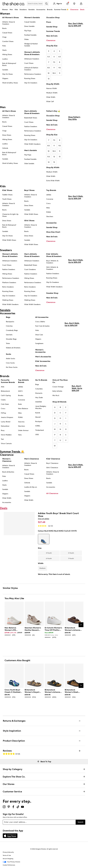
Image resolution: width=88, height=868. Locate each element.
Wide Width (51, 97)
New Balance (23, 409)
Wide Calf (50, 102)
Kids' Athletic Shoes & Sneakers (54, 255)
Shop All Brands (59, 402)
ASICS (20, 391)
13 (60, 157)
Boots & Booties (8, 472)
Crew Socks (10, 363)
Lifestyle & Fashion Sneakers (31, 69)
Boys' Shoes (29, 190)
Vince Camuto (6, 444)
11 (60, 73)
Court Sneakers (30, 269)
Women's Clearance (7, 460)
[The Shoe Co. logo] (14, 3)
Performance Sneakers (33, 74)
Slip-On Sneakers (31, 83)
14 (49, 162)
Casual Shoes (7, 33)
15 (54, 162)
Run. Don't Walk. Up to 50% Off (76, 44)
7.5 (54, 62)
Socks (8, 354)
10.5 (54, 73)
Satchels (9, 335)
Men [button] (11, 10)
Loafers (5, 59)
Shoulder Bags (11, 339)
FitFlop (3, 413)
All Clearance (52, 493)
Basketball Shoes (31, 118)
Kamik (38, 413)
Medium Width (52, 93)
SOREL (38, 426)
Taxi (2, 439)
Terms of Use (7, 855)
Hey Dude (39, 398)
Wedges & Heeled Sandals (31, 45)
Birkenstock (5, 391)
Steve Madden (6, 435)
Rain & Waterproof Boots (9, 64)
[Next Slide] (81, 625)
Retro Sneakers (8, 287)
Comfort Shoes (8, 41)
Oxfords (5, 148)
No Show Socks (12, 367)
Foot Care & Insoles (42, 326)
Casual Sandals (30, 22)
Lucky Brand (6, 422)
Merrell (38, 417)
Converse (50, 199)
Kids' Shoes (7, 190)
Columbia (39, 389)
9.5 (60, 68)
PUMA (49, 212)
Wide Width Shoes (9, 240)
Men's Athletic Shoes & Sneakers (32, 112)
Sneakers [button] (23, 10)
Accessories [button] (41, 10)
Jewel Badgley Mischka (41, 407)
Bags (8, 317)
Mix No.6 (56, 395)
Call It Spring (6, 395)
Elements (39, 393)
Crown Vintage (58, 387)
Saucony (21, 422)
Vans (20, 435)
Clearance (51, 40)
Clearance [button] (74, 10)
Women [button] (5, 10)
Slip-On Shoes (8, 74)
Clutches (9, 326)
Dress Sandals (29, 26)
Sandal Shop (52, 27)
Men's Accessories (43, 357)
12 (49, 79)
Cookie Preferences (9, 865)
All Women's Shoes (11, 17)
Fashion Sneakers (31, 127)
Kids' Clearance (53, 459)
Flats (4, 46)
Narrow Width (52, 88)
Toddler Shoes (7, 195)
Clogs (4, 37)
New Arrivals (52, 36)
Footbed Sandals (30, 35)
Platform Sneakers (9, 283)
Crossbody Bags (12, 330)
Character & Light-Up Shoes (10, 215)
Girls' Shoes (29, 221)
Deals (82, 10)
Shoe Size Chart (53, 232)
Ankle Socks (10, 359)
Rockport (39, 422)
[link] (13, 630)
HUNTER (38, 402)
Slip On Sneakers (53, 282)
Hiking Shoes (7, 55)
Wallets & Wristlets (13, 348)
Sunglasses (39, 343)
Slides (26, 39)
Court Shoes (29, 63)
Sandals (32, 10)
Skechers (50, 217)
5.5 (49, 57)
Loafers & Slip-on (31, 487)
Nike (48, 208)
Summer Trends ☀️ (61, 10)
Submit (80, 822)
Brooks (21, 395)
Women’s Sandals (32, 17)
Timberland (39, 430)
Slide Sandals (29, 164)
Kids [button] (16, 10)
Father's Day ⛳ (53, 111)
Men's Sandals (31, 150)
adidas (49, 195)
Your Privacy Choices (11, 862)
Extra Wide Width (53, 181)
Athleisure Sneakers (32, 59)
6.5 (60, 57)
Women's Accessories (40, 351)
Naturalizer (5, 426)
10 (49, 73)
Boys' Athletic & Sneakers (52, 262)
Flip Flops (28, 31)
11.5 (49, 157)
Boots (4, 28)
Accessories (51, 223)
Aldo (3, 387)
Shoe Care (39, 335)
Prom (49, 22)
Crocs (48, 203)
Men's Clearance (32, 459)
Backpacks (10, 322)
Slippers (5, 78)
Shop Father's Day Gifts (74, 137)
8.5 (49, 68)
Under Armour (23, 430)
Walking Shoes (8, 300)
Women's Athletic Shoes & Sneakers (32, 53)
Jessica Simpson (7, 417)
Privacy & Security (8, 852)
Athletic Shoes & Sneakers (8, 23)
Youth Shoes (7, 199)
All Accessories (42, 317)
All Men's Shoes (9, 111)
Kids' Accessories (43, 361)
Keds (20, 404)
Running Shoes (30, 78)
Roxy (3, 430)
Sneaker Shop (52, 293)
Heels (4, 50)
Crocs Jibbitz (40, 322)
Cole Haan (5, 404)
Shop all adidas (44, 519)
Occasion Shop (53, 17)
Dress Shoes (7, 135)
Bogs (37, 384)
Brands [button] (50, 10)
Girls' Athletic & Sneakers (52, 268)
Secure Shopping (8, 859)
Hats (37, 330)
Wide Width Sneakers (32, 144)
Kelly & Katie (57, 391)
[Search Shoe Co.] (35, 4)
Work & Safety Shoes (10, 83)
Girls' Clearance (52, 468)
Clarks (3, 400)
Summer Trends (53, 31)
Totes (8, 343)
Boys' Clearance (52, 463)
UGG (37, 435)
